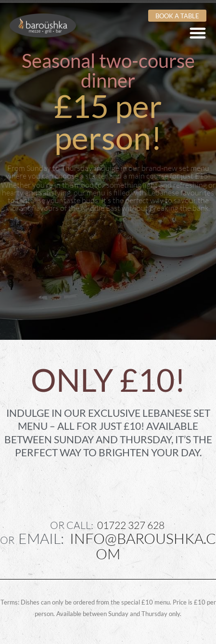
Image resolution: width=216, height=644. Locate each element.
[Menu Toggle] (198, 33)
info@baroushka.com (143, 546)
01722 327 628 (131, 525)
